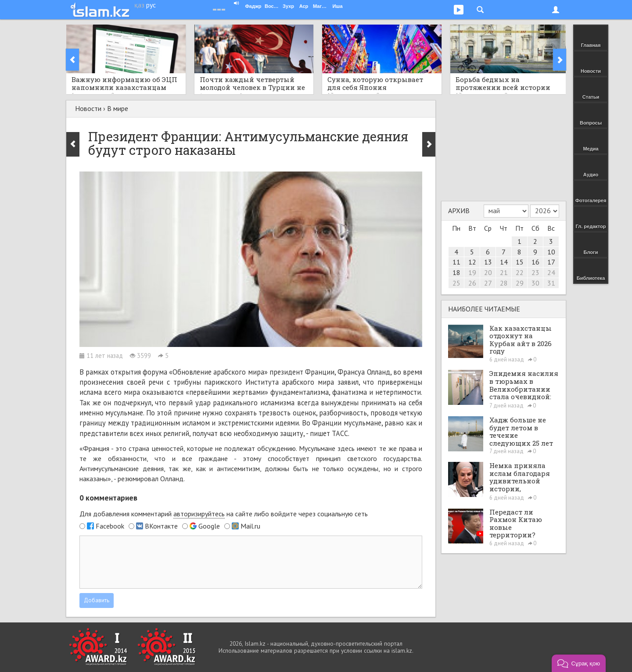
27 (488, 283)
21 (504, 272)
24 (551, 272)
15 (520, 262)
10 (551, 252)
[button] (579, 663)
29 (520, 283)
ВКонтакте (161, 526)
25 (456, 283)
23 (535, 272)
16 (535, 262)
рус (151, 5)
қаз (139, 5)
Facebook (110, 526)
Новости (88, 108)
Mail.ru (250, 526)
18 (456, 272)
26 (472, 283)
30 (535, 283)
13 (488, 262)
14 (504, 262)
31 (551, 283)
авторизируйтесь (199, 514)
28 (504, 283)
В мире (118, 108)
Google (209, 526)
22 (520, 272)
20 (488, 272)
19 (472, 272)
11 (456, 262)
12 (472, 262)
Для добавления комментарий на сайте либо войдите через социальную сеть (224, 514)
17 (551, 262)
